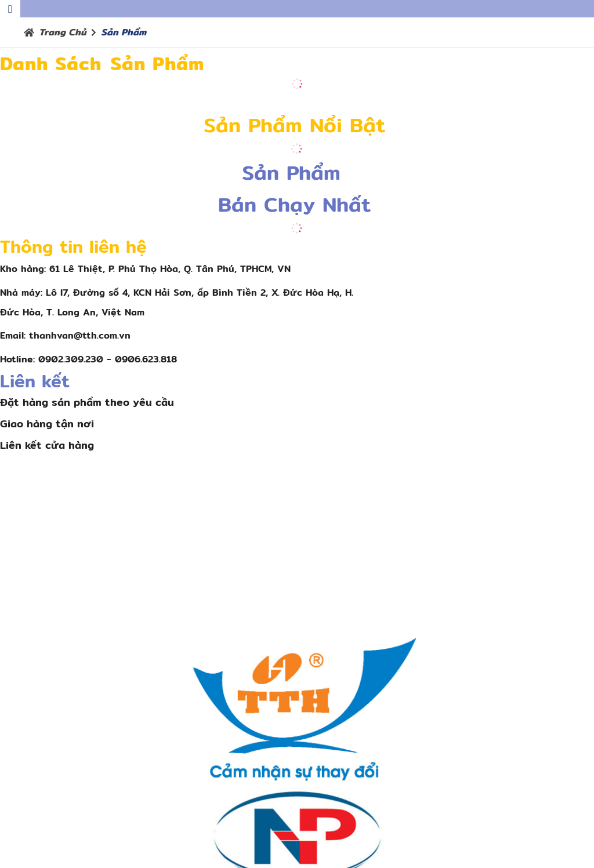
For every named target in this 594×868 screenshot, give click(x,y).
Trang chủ (63, 32)
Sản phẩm (124, 32)
